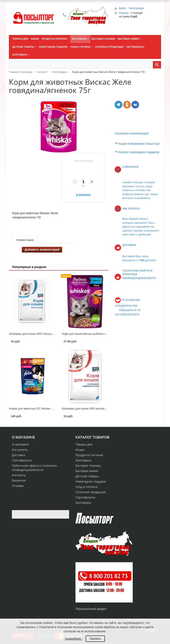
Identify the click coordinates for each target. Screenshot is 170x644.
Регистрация (136, 8)
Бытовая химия (87, 471)
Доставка (19, 455)
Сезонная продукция (91, 492)
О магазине (20, 444)
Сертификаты (22, 460)
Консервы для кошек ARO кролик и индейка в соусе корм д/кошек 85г (106, 409)
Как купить (20, 450)
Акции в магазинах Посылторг (139, 144)
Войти (123, 8)
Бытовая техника (88, 466)
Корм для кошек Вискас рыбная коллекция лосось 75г (96, 334)
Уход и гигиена (86, 487)
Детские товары (87, 476)
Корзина (124, 13)
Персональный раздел (91, 609)
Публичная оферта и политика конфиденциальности (34, 468)
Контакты (19, 475)
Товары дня (84, 444)
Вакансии (19, 480)
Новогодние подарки (91, 481)
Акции (80, 450)
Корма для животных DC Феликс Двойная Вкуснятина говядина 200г (53, 409)
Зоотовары (83, 460)
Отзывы (18, 486)
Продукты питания (89, 455)
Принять (95, 639)
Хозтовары (83, 503)
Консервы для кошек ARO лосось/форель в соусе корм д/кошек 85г (52, 334)
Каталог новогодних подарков (139, 152)
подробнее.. (74, 639)
